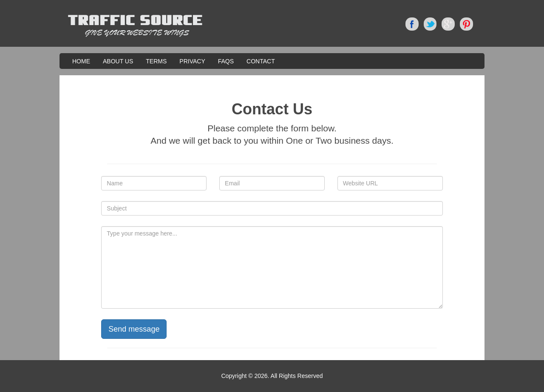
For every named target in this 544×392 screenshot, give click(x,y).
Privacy (192, 61)
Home (81, 61)
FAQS (226, 61)
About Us (118, 61)
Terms (156, 61)
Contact (261, 61)
